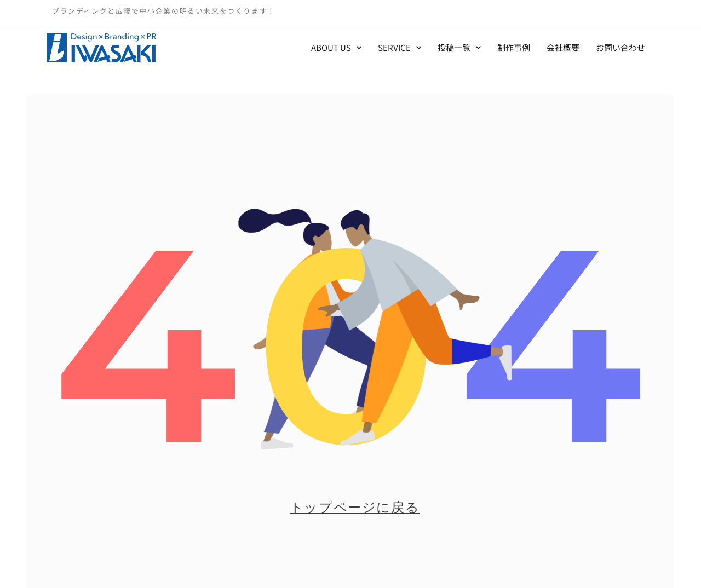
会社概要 (563, 47)
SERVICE (400, 48)
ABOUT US (336, 48)
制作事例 (514, 47)
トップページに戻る (355, 507)
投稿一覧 (459, 48)
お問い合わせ (620, 47)
